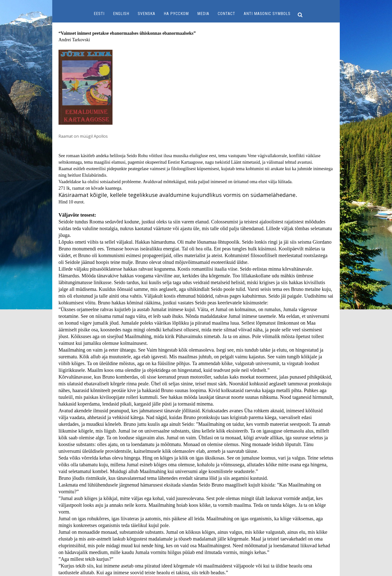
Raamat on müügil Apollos (83, 136)
